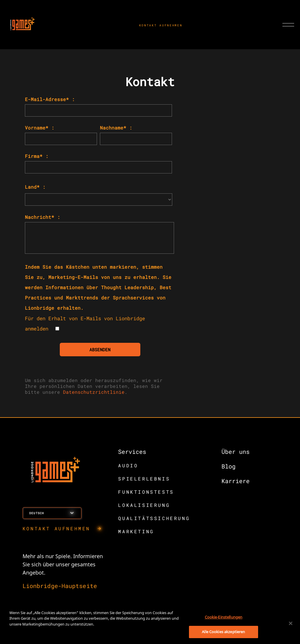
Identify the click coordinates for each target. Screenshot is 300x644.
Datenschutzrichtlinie (94, 392)
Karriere (236, 481)
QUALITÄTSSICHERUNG (154, 518)
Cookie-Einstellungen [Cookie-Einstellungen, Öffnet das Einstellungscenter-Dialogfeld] (224, 617)
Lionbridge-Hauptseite (60, 586)
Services (132, 452)
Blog (229, 466)
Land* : (35, 187)
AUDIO (128, 465)
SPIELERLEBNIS (144, 479)
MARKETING (136, 531)
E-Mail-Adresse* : (50, 99)
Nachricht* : (42, 217)
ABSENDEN (100, 350)
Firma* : (37, 156)
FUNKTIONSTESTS (146, 492)
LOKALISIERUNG (144, 505)
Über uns (236, 452)
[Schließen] (291, 623)
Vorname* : (40, 128)
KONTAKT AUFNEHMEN (161, 25)
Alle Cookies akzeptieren (223, 632)
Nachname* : (116, 128)
